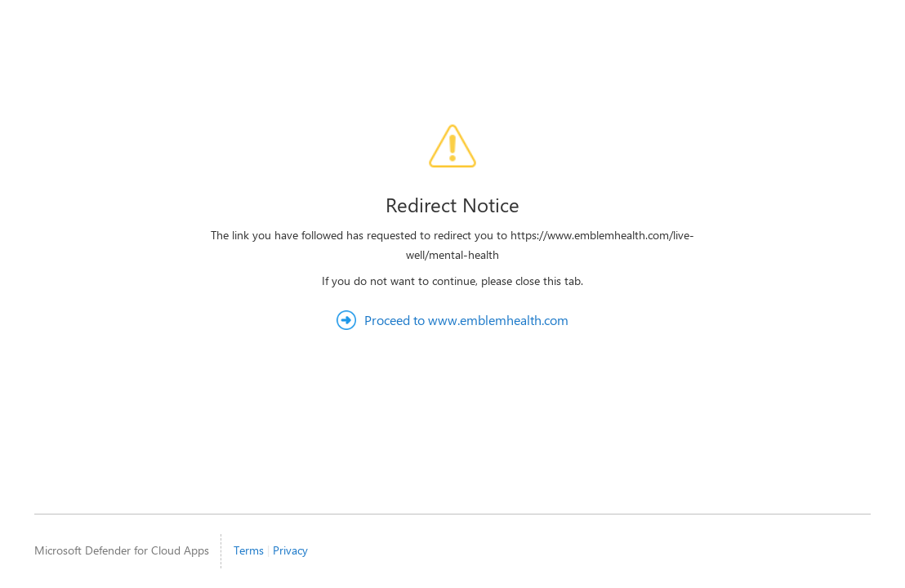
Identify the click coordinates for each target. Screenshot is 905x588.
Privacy (290, 550)
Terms (249, 550)
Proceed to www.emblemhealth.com (466, 320)
